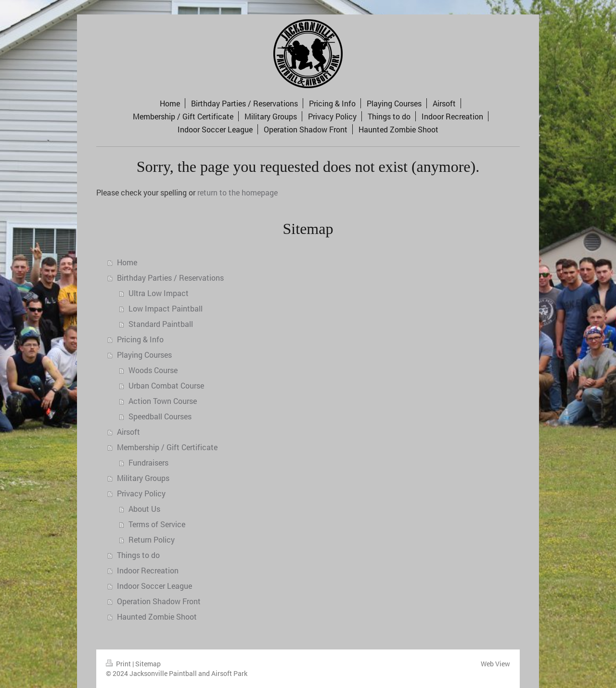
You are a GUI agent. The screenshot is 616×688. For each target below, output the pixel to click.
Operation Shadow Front (159, 601)
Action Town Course (163, 401)
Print (119, 664)
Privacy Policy (141, 493)
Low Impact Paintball (166, 308)
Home (127, 262)
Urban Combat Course (166, 385)
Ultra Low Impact (159, 293)
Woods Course (153, 370)
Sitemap (148, 664)
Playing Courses (144, 355)
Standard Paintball (161, 324)
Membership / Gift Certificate (167, 447)
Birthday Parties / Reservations (170, 278)
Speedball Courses (160, 416)
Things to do (138, 555)
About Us (144, 509)
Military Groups (143, 478)
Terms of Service (157, 524)
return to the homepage (237, 192)
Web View (495, 664)
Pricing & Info (140, 339)
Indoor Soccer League (154, 586)
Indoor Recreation (148, 570)
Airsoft (128, 432)
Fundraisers (148, 462)
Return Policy (152, 539)
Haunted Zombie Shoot (157, 617)
